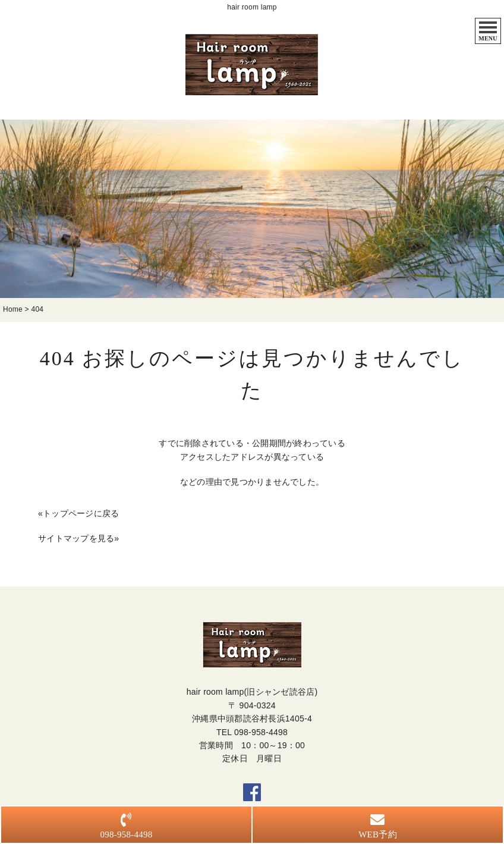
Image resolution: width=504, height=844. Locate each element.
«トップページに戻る (78, 513)
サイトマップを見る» (78, 538)
